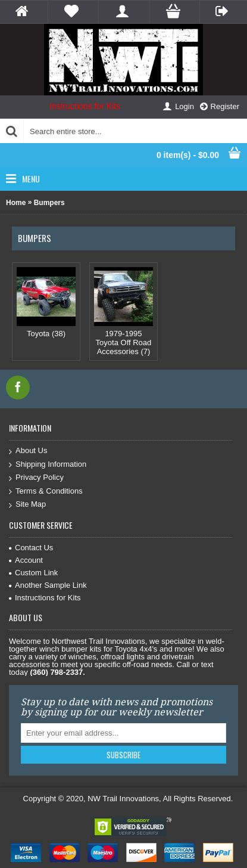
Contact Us (31, 548)
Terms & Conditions (46, 492)
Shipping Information (48, 465)
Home (16, 203)
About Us (28, 451)
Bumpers (49, 203)
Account (26, 560)
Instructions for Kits (85, 106)
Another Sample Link (48, 585)
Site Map (27, 505)
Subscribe (124, 755)
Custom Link (33, 573)
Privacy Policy (36, 478)
